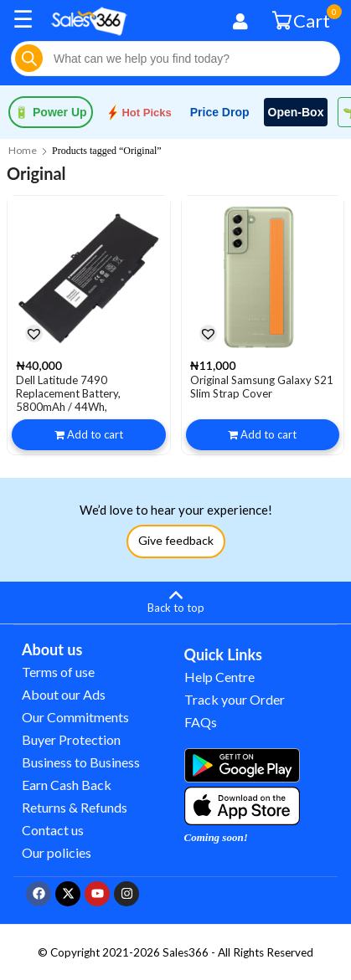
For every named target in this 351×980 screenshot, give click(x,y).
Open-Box (296, 112)
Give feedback (176, 540)
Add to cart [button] (95, 434)
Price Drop (220, 112)
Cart (303, 20)
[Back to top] (175, 600)
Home (23, 150)
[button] (34, 333)
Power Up (51, 112)
